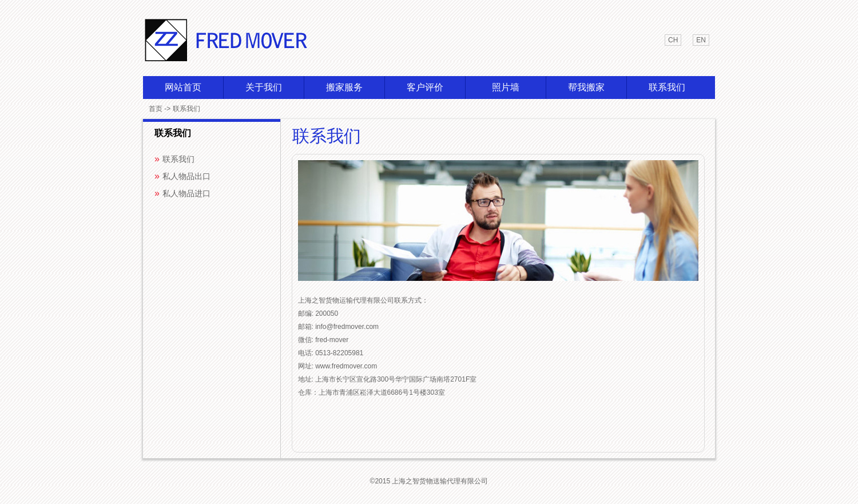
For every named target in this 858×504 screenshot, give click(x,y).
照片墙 (506, 87)
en (701, 40)
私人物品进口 (186, 193)
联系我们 (667, 87)
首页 (156, 109)
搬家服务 (344, 87)
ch (673, 40)
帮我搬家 (586, 87)
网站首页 (183, 87)
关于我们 (264, 87)
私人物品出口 (186, 176)
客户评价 (425, 87)
